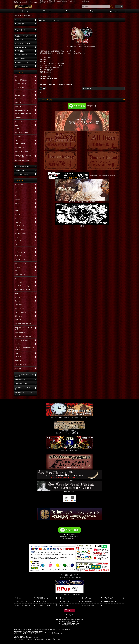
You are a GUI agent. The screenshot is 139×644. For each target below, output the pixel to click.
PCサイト (71, 610)
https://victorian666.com (35, 631)
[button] (82, 100)
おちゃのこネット (66, 643)
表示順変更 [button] (87, 88)
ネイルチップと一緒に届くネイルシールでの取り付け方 (56, 85)
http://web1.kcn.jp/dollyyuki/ (48, 78)
